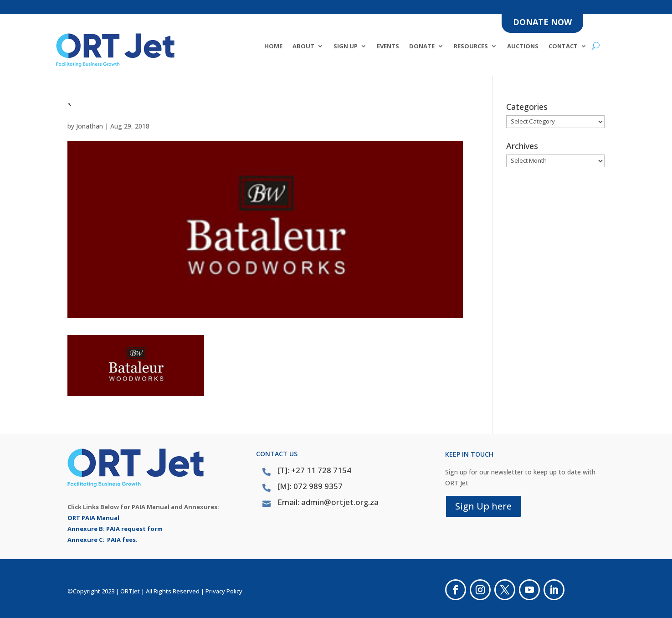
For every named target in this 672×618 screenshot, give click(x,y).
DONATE (422, 46)
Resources (471, 46)
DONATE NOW (542, 22)
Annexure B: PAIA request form (115, 529)
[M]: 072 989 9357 (310, 486)
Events (388, 46)
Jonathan (90, 126)
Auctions (523, 46)
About (303, 46)
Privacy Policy (224, 591)
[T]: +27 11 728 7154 (314, 470)
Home (273, 46)
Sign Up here (483, 506)
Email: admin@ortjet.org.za (328, 502)
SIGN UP (346, 46)
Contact (563, 46)
